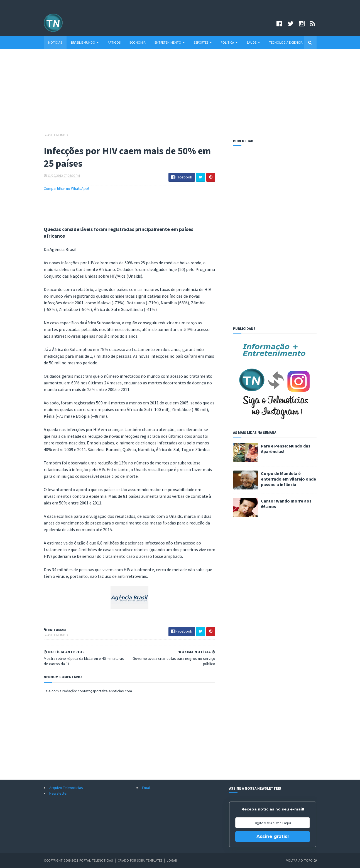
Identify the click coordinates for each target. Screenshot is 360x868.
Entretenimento (170, 42)
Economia (138, 42)
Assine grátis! (273, 836)
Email (146, 788)
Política (229, 42)
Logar (172, 860)
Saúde (253, 42)
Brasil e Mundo (85, 42)
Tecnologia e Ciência (286, 42)
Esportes (203, 42)
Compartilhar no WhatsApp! (66, 188)
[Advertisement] (180, 93)
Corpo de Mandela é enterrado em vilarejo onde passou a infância (288, 479)
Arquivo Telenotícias (66, 788)
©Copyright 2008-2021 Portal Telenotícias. (79, 860)
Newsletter (59, 793)
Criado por (127, 860)
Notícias (55, 42)
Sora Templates (150, 860)
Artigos (114, 42)
